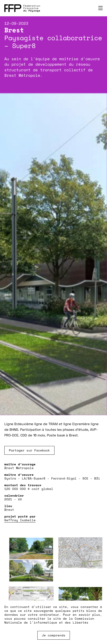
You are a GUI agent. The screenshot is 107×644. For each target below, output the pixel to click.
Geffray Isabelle (20, 520)
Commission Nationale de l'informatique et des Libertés (49, 620)
